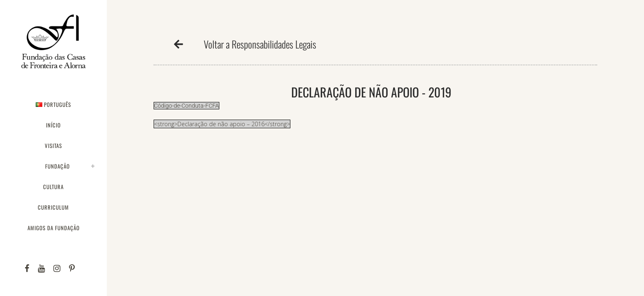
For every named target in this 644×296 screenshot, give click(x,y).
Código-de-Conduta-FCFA (186, 106)
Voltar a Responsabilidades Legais (260, 44)
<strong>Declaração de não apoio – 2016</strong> (222, 124)
